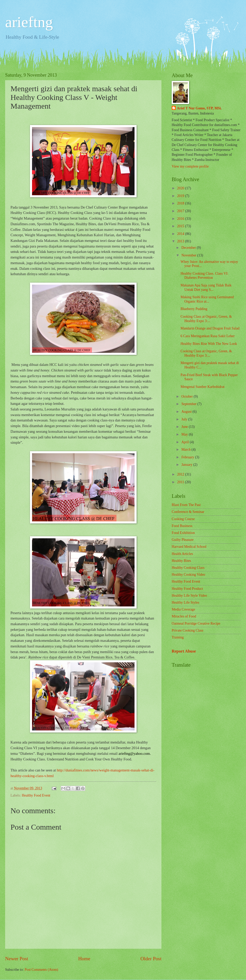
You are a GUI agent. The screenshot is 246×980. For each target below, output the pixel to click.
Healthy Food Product (187, 589)
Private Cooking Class (187, 630)
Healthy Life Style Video (189, 596)
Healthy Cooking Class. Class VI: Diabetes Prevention (204, 276)
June (185, 427)
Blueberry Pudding (194, 309)
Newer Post (17, 959)
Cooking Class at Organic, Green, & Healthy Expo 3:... (206, 319)
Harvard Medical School (189, 547)
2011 (181, 482)
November (189, 255)
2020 (181, 188)
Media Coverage (183, 609)
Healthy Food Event (36, 795)
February (188, 457)
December (189, 248)
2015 (181, 226)
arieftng (29, 22)
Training (178, 637)
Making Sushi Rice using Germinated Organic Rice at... (207, 299)
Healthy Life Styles (185, 602)
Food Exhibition (183, 533)
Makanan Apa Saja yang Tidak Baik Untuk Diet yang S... (206, 287)
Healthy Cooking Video (188, 575)
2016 (181, 219)
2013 (181, 241)
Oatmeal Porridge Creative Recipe (196, 623)
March (186, 450)
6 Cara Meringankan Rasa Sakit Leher (207, 336)
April (186, 442)
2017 (181, 211)
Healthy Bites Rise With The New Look (209, 344)
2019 (181, 196)
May (185, 434)
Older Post (151, 959)
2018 (181, 203)
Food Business (182, 526)
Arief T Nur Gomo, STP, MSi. (199, 108)
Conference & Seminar (188, 512)
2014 (181, 234)
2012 (181, 474)
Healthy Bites (181, 561)
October (188, 396)
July (185, 419)
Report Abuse (184, 651)
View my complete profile (190, 166)
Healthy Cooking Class (188, 568)
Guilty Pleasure (183, 540)
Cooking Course (183, 519)
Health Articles (182, 554)
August (187, 412)
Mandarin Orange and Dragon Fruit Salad (210, 328)
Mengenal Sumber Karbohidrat (202, 387)
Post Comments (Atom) (41, 970)
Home (84, 959)
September (189, 404)
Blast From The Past (186, 505)
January (187, 465)
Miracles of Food (184, 616)
